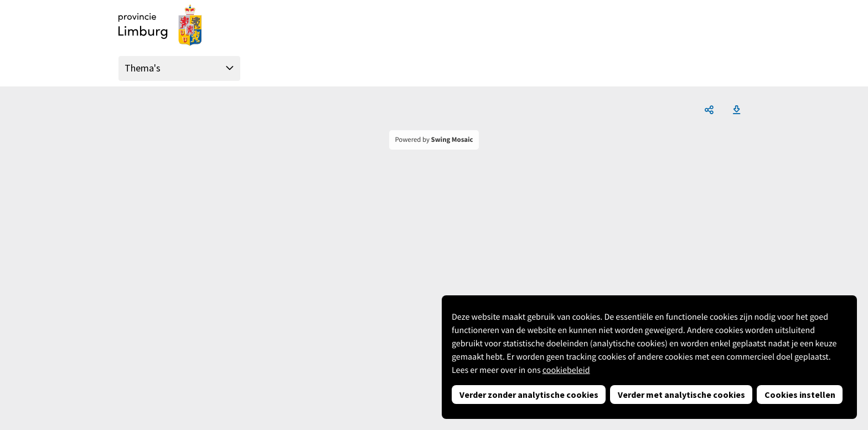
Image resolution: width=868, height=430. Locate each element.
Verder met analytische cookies (681, 395)
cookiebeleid (566, 370)
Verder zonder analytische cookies (529, 395)
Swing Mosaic (452, 140)
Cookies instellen (800, 395)
